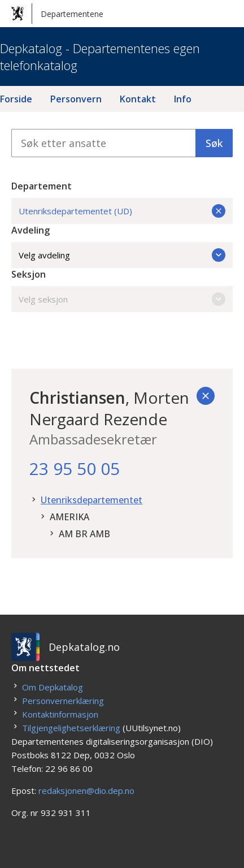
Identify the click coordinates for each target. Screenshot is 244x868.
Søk (214, 143)
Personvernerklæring (63, 701)
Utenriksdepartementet (91, 500)
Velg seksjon (122, 299)
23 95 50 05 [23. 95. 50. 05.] (75, 468)
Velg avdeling (122, 255)
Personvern (76, 99)
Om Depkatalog (53, 687)
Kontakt (138, 99)
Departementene (57, 14)
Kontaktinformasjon (60, 714)
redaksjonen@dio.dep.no (86, 791)
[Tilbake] (206, 396)
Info (183, 99)
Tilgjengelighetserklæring (71, 728)
